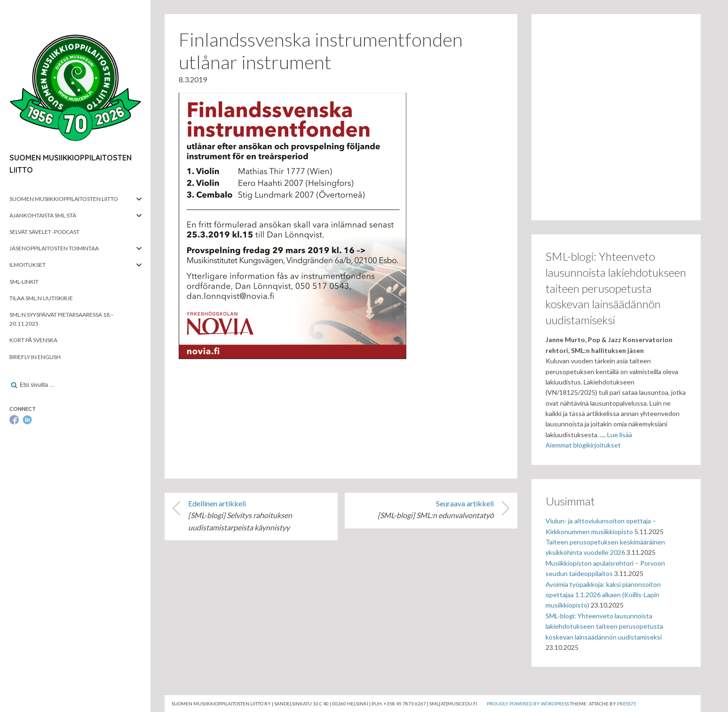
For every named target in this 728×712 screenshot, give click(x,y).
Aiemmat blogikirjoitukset (583, 445)
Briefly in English (35, 357)
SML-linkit (24, 282)
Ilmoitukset (28, 265)
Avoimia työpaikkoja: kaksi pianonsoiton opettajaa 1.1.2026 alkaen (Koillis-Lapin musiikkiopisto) (603, 595)
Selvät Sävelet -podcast (44, 232)
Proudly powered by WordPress (528, 704)
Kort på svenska (33, 340)
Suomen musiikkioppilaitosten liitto (64, 199)
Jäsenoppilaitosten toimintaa (54, 248)
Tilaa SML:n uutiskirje (41, 298)
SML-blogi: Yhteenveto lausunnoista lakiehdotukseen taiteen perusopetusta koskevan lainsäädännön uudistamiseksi (604, 626)
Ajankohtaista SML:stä (43, 215)
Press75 (627, 704)
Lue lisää (620, 435)
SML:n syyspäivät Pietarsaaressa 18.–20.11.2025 (62, 319)
